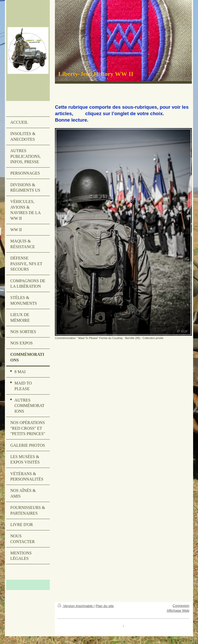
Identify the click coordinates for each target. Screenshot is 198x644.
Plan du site (105, 606)
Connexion (181, 606)
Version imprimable (76, 606)
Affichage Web (178, 611)
